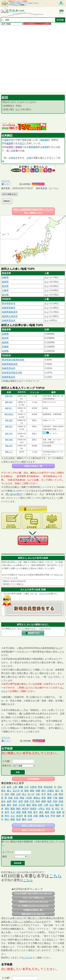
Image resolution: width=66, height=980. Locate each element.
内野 (40, 805)
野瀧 (40, 787)
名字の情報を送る (10, 194)
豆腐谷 (51, 791)
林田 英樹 (9, 396)
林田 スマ (9, 452)
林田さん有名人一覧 (33, 466)
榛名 (24, 819)
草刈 (7, 816)
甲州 (53, 816)
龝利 (57, 805)
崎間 (44, 801)
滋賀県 (10, 143)
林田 (36, 147)
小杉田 (29, 798)
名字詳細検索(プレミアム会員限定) (37, 24)
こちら (55, 876)
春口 (57, 791)
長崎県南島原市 (10, 312)
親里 (3, 805)
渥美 (26, 801)
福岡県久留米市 (10, 316)
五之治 (16, 791)
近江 (22, 143)
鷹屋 (13, 809)
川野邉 (33, 787)
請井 (7, 794)
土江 (13, 816)
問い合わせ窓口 (14, 494)
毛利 (55, 801)
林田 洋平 (9, 434)
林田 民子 (9, 426)
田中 (15, 801)
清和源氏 (45, 140)
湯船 (13, 794)
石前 (16, 798)
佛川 (44, 791)
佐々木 (31, 794)
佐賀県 (10, 147)
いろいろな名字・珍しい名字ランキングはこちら (33, 894)
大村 (13, 151)
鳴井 (38, 801)
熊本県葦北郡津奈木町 (13, 360)
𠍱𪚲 (21, 787)
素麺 (41, 816)
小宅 (26, 787)
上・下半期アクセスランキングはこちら (33, 906)
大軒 (38, 794)
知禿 (21, 801)
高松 (53, 812)
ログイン (43, 594)
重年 (9, 805)
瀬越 (61, 798)
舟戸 (44, 794)
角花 (49, 794)
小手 (3, 787)
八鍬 (55, 794)
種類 (5, 857)
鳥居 (18, 819)
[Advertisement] (33, 59)
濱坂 (22, 798)
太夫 (13, 812)
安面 (10, 798)
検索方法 (7, 766)
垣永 (47, 816)
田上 (24, 794)
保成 (61, 801)
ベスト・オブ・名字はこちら (33, 898)
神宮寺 (25, 809)
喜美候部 (48, 787)
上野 (15, 787)
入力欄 (6, 761)
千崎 (55, 798)
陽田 (18, 809)
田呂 (48, 809)
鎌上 (9, 791)
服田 (47, 812)
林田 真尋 (9, 420)
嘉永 (3, 801)
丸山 (52, 805)
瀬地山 (37, 798)
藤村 (59, 816)
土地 (29, 158)
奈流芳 (20, 816)
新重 (24, 812)
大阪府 (5, 290)
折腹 (30, 816)
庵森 (13, 819)
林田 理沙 (9, 402)
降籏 (34, 805)
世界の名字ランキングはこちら (33, 914)
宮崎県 (5, 347)
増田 (7, 809)
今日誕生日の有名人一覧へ (33, 910)
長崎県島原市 (9, 377)
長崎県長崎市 (9, 308)
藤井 (29, 805)
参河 (7, 812)
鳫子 (36, 812)
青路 (26, 791)
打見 (32, 801)
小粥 (46, 805)
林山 (7, 819)
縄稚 (32, 791)
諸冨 (18, 812)
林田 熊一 (9, 408)
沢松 (60, 787)
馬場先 (33, 809)
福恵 (49, 801)
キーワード (8, 852)
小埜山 (41, 809)
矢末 (30, 819)
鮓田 (9, 787)
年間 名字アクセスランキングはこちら (33, 902)
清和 (6, 140)
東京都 (5, 295)
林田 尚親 (9, 440)
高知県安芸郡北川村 (12, 373)
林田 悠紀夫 (9, 414)
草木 (13, 158)
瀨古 (41, 812)
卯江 (57, 809)
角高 (15, 805)
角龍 (44, 798)
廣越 (59, 812)
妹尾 (9, 801)
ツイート (6, 181)
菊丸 (3, 791)
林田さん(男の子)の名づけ (33, 826)
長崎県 (19, 147)
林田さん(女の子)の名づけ (33, 830)
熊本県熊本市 (9, 303)
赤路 (36, 816)
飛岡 (49, 798)
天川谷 (22, 805)
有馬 (45, 147)
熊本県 (5, 286)
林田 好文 (9, 446)
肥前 (31, 147)
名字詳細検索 (33, 779)
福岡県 (5, 282)
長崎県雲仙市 (9, 321)
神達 (30, 812)
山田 (18, 794)
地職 (38, 791)
